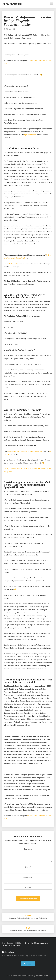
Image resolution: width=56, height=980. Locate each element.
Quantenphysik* (30, 135)
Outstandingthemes (43, 976)
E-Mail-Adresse (28, 877)
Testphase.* (13, 264)
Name (28, 867)
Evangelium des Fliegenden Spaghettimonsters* (25, 451)
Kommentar (28, 849)
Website (28, 887)
